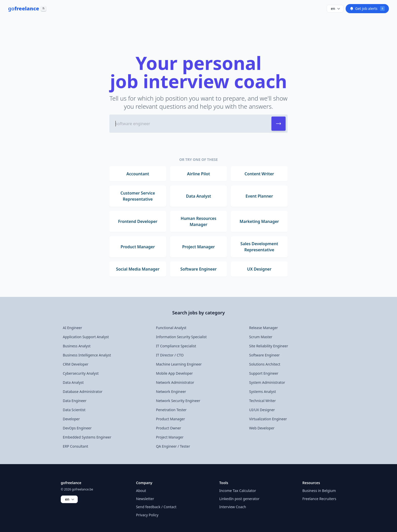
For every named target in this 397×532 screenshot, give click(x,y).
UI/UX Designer (262, 410)
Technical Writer (262, 401)
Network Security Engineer (178, 401)
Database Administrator (83, 392)
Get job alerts (367, 9)
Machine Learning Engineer (179, 364)
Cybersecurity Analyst (81, 373)
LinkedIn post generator (239, 499)
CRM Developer (76, 364)
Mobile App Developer (174, 373)
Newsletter (145, 499)
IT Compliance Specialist (176, 346)
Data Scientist (74, 410)
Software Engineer (264, 355)
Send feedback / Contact (156, 507)
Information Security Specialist (181, 337)
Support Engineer (264, 373)
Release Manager (264, 328)
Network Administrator (175, 382)
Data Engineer (75, 401)
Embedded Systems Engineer (87, 437)
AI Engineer (72, 328)
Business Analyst (77, 346)
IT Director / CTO (170, 355)
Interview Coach (233, 507)
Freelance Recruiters (319, 499)
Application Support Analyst (86, 337)
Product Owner (168, 428)
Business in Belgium (319, 491)
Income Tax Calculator (238, 491)
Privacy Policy (147, 515)
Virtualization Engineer (268, 419)
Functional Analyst (171, 328)
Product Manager (170, 419)
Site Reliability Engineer (269, 346)
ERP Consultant (75, 446)
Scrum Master (261, 337)
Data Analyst (73, 382)
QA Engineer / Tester (173, 446)
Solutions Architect (265, 364)
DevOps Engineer (77, 428)
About (141, 491)
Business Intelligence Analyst (87, 355)
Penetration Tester (171, 410)
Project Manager (170, 437)
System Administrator (267, 382)
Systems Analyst (263, 392)
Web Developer (262, 428)
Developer (71, 419)
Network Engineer (171, 392)
